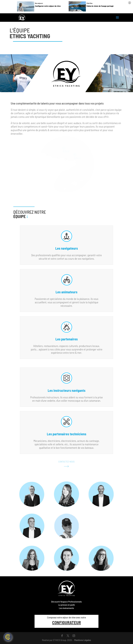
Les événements (66, 608)
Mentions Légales (83, 640)
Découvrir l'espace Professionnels (66, 602)
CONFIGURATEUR (66, 622)
